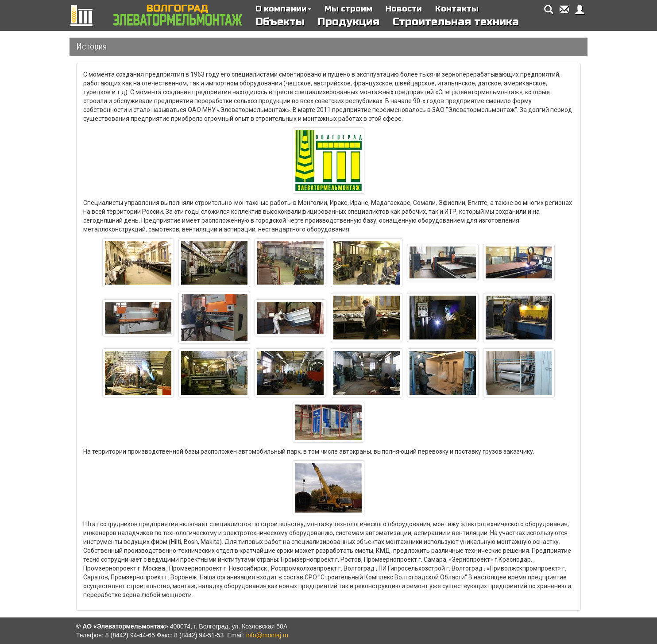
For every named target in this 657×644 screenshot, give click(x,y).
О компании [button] (283, 9)
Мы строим (348, 9)
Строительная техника (456, 22)
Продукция (349, 22)
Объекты (280, 22)
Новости (404, 9)
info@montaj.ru (267, 635)
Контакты (457, 9)
